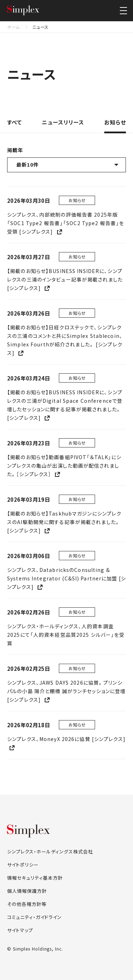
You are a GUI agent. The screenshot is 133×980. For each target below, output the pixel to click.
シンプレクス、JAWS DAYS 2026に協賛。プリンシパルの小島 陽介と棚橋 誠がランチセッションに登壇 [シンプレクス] (66, 691)
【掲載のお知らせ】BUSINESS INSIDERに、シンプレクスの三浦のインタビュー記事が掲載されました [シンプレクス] (65, 279)
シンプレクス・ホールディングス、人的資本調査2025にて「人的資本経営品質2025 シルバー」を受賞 (66, 635)
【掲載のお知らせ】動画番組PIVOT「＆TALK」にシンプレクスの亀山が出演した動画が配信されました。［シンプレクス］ (64, 466)
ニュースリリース (63, 123)
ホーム (13, 27)
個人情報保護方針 (27, 891)
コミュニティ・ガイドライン (34, 917)
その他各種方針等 (27, 904)
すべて (15, 123)
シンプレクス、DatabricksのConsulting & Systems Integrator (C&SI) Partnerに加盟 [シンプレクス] (66, 578)
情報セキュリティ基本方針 (35, 878)
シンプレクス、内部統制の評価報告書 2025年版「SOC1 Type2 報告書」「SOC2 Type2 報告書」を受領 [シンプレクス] (66, 223)
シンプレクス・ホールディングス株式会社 (28, 11)
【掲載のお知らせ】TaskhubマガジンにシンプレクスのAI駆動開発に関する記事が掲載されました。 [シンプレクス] (64, 522)
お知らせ (115, 123)
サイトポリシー (23, 865)
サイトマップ (20, 930)
